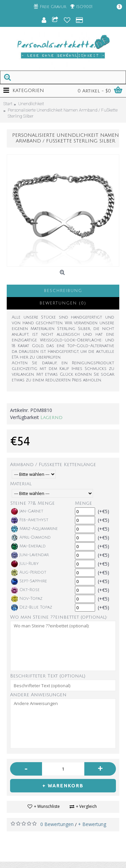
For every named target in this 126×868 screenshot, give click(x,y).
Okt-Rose (25, 590)
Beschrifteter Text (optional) (48, 676)
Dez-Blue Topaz (32, 608)
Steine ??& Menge (33, 503)
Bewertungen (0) (63, 303)
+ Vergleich (86, 806)
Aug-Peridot (29, 573)
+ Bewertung (92, 824)
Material (21, 484)
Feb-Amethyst (30, 520)
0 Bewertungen (57, 824)
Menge (83, 503)
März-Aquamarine (34, 529)
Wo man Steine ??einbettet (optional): (59, 617)
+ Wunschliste (47, 806)
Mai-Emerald (28, 546)
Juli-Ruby (25, 564)
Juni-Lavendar (30, 555)
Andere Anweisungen (38, 695)
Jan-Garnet (27, 511)
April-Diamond (31, 538)
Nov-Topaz (27, 599)
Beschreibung (63, 291)
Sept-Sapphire (29, 581)
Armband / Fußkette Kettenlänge (53, 465)
